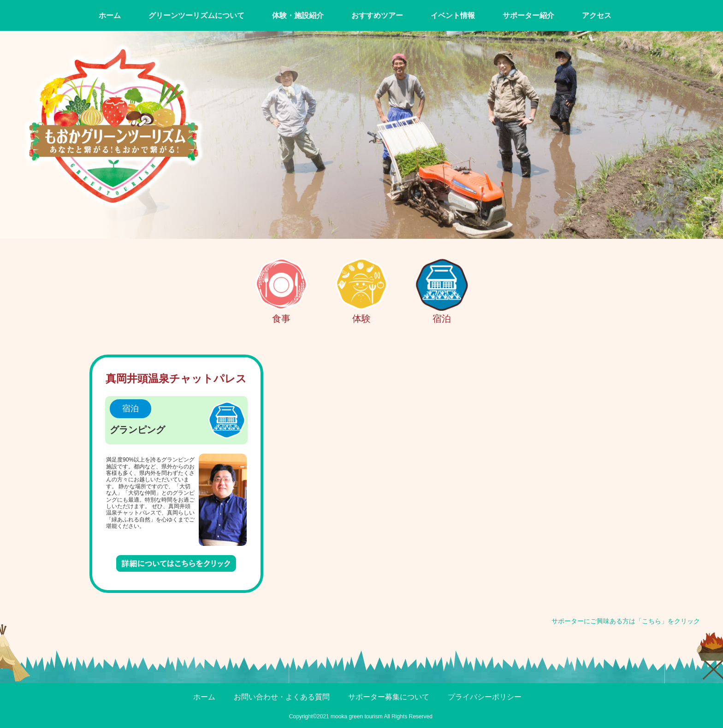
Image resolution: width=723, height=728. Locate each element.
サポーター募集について (389, 697)
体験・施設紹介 (298, 15)
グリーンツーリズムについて (196, 15)
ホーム (110, 15)
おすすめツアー (377, 15)
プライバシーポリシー (485, 697)
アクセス (597, 15)
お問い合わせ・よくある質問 (282, 697)
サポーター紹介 (528, 15)
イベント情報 (453, 15)
